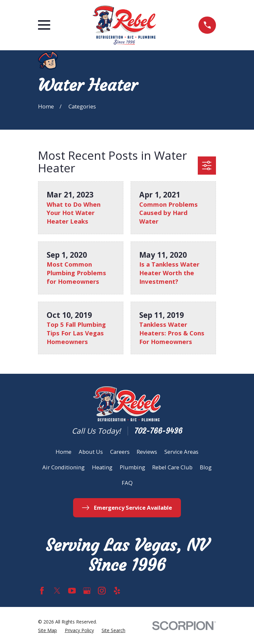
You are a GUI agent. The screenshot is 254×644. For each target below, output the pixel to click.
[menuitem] (47, 631)
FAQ (127, 483)
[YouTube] (72, 591)
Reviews (147, 452)
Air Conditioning (63, 467)
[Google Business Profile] (87, 591)
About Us (91, 452)
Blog (206, 467)
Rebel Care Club (172, 467)
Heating (102, 467)
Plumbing (132, 467)
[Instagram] (102, 591)
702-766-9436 (158, 431)
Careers (120, 452)
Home (63, 452)
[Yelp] (117, 591)
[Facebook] (42, 591)
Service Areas (181, 452)
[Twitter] (57, 591)
